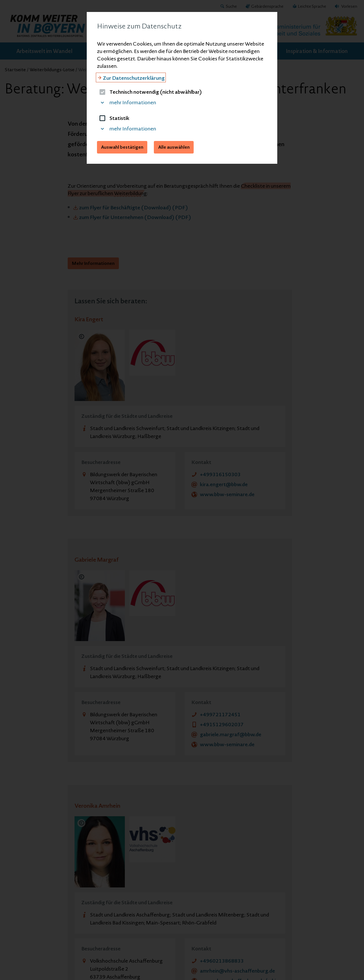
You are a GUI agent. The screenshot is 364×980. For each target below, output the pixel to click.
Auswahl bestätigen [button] (122, 147)
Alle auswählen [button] (174, 147)
